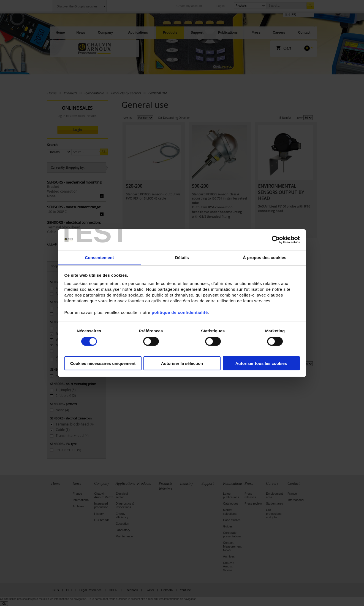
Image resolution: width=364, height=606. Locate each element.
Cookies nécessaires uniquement (103, 363)
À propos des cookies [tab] (265, 258)
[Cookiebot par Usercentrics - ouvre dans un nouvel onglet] (276, 240)
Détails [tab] (182, 258)
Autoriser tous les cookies (261, 363)
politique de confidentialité (180, 312)
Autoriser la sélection (182, 363)
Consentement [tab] (99, 258)
